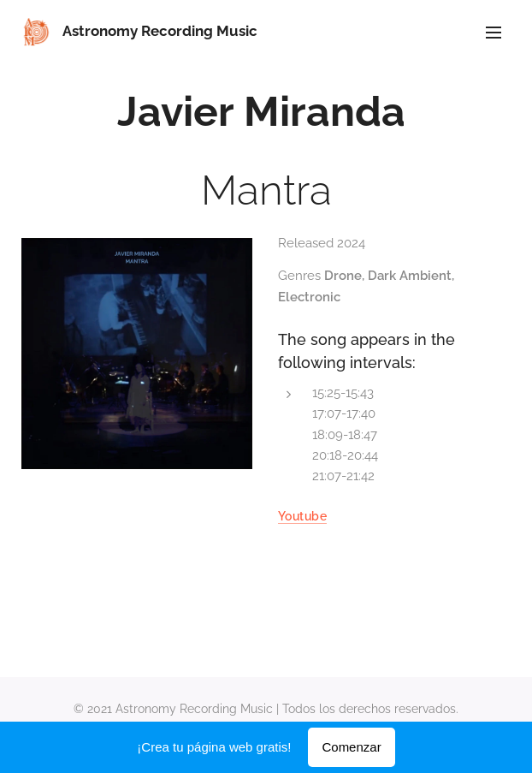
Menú (494, 33)
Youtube (302, 515)
